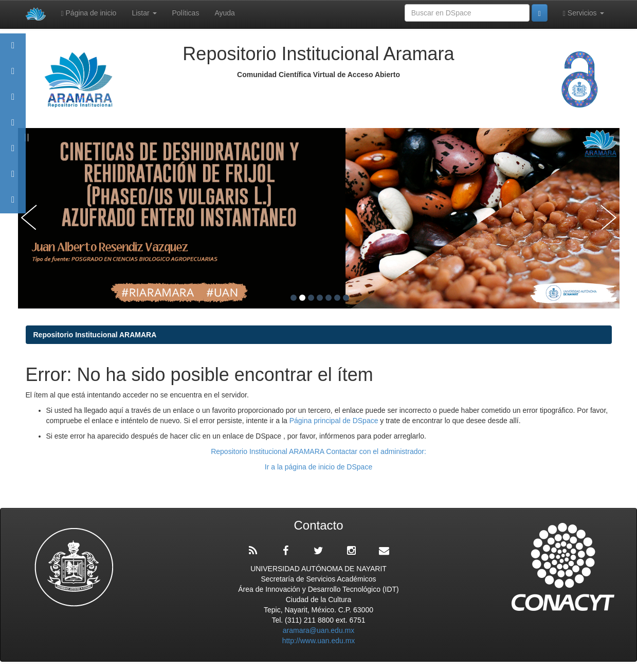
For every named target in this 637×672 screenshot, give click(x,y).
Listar (144, 13)
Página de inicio (89, 13)
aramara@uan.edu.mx (319, 630)
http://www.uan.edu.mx (319, 641)
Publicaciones (13, 127)
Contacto (13, 204)
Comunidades (13, 102)
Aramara (13, 76)
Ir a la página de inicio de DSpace (318, 467)
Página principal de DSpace (335, 421)
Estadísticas (13, 179)
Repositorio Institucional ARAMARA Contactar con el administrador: (318, 451)
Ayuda (224, 13)
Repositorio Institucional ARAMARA (95, 335)
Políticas (186, 13)
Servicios (584, 13)
